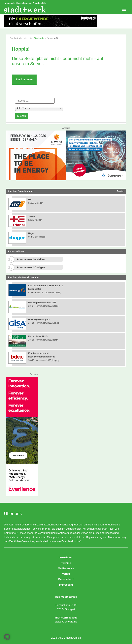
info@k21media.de (66, 618)
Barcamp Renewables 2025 (42, 302)
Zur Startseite (24, 79)
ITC (30, 199)
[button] (7, 637)
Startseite (39, 38)
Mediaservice (66, 568)
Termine (66, 563)
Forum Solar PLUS (38, 336)
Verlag (66, 574)
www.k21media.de (66, 622)
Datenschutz (66, 579)
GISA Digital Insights (39, 319)
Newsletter (66, 557)
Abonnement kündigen (31, 267)
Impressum (66, 585)
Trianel (32, 216)
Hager (31, 233)
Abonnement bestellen (31, 259)
